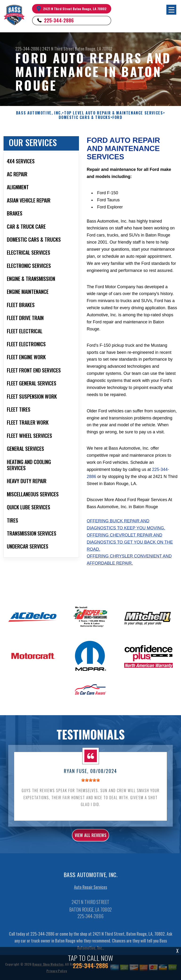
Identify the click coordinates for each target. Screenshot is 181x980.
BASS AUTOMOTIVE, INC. (39, 113)
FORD (117, 117)
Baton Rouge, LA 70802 (94, 49)
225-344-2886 (59, 20)
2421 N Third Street (58, 49)
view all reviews (90, 839)
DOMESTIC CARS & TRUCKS (84, 117)
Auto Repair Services (90, 891)
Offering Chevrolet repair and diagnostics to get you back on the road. (130, 542)
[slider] (90, 784)
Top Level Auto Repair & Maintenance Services (113, 113)
